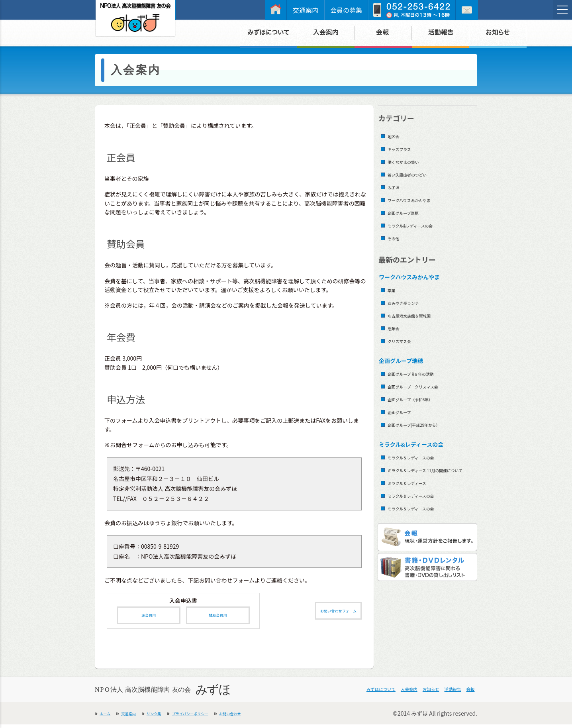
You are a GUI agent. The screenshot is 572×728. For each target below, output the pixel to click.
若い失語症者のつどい (417, 174)
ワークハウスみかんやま (420, 199)
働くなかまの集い (411, 161)
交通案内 (306, 10)
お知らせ (406, 693)
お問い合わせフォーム (329, 613)
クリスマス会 (405, 340)
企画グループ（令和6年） (422, 399)
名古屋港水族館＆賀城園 (420, 315)
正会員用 (149, 617)
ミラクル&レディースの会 (422, 225)
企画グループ (405, 411)
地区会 (397, 136)
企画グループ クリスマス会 (426, 386)
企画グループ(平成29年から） (428, 424)
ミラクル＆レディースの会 (423, 457)
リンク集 (171, 717)
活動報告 (440, 693)
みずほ (397, 187)
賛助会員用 (218, 617)
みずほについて (330, 693)
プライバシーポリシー (221, 717)
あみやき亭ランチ (411, 302)
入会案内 (373, 693)
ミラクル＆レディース (417, 493)
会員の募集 (346, 10)
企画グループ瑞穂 (411, 212)
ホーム (108, 717)
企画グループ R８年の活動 (423, 373)
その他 (397, 238)
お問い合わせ (276, 717)
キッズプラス (405, 148)
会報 (467, 693)
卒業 (394, 289)
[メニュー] (562, 10)
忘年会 (397, 328)
